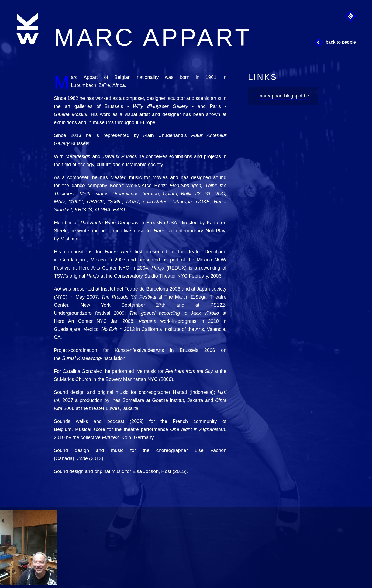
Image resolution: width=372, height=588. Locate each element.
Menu (350, 16)
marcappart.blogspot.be (284, 96)
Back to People (341, 42)
